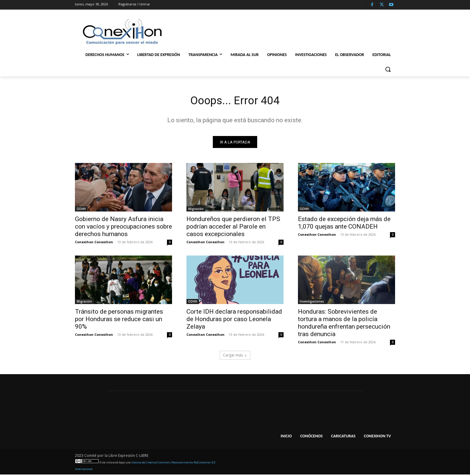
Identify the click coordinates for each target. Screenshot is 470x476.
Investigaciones (312, 303)
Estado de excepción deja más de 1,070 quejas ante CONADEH (344, 224)
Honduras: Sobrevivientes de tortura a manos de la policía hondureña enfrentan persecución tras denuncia (344, 324)
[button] (388, 69)
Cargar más (235, 357)
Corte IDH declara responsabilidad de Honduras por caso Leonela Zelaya (234, 321)
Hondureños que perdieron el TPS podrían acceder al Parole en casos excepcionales (233, 228)
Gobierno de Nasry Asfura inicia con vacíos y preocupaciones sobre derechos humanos (123, 228)
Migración (196, 210)
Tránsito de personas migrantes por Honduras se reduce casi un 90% (119, 321)
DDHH (81, 210)
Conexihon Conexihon (94, 243)
